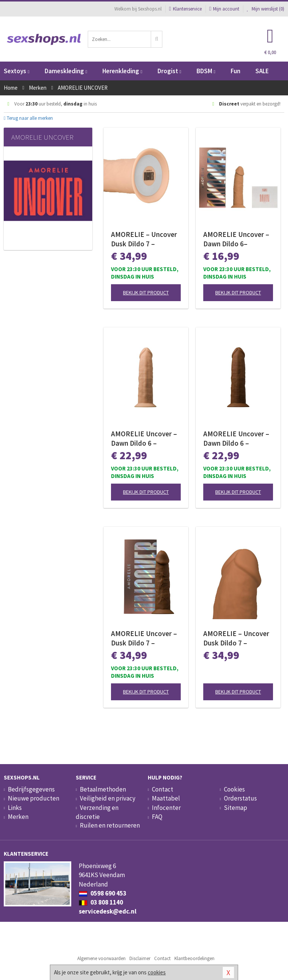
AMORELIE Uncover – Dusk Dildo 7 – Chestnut (144, 638)
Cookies (234, 789)
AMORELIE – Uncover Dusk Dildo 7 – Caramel (236, 638)
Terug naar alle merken (28, 118)
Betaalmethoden (103, 789)
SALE (262, 71)
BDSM (206, 71)
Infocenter (166, 808)
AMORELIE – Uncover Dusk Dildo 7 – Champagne (144, 239)
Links (15, 808)
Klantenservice (185, 9)
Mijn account (224, 9)
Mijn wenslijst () (265, 9)
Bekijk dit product (146, 292)
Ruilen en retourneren (110, 825)
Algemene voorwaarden (101, 958)
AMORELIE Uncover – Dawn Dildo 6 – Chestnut (236, 439)
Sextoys (16, 71)
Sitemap (235, 808)
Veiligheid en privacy (108, 798)
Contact (163, 789)
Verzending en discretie (97, 812)
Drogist (169, 71)
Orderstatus (240, 798)
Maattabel (166, 798)
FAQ (157, 817)
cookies (157, 972)
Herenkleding (122, 71)
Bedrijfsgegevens (31, 789)
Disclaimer (140, 958)
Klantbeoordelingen (194, 958)
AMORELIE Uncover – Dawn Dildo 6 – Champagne (144, 439)
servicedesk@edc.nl (108, 911)
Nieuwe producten (34, 798)
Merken (18, 817)
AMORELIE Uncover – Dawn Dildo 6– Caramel (236, 239)
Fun (235, 71)
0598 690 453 (103, 893)
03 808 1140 (101, 902)
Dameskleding (66, 71)
